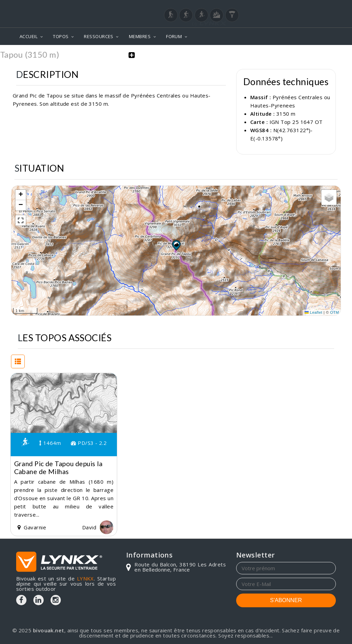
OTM (334, 312)
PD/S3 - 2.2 (89, 443)
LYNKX (85, 578)
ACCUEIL (29, 36)
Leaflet (313, 312)
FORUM (174, 36)
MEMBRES (140, 36)
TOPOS (61, 36)
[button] (176, 245)
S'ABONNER (286, 600)
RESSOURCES (99, 36)
